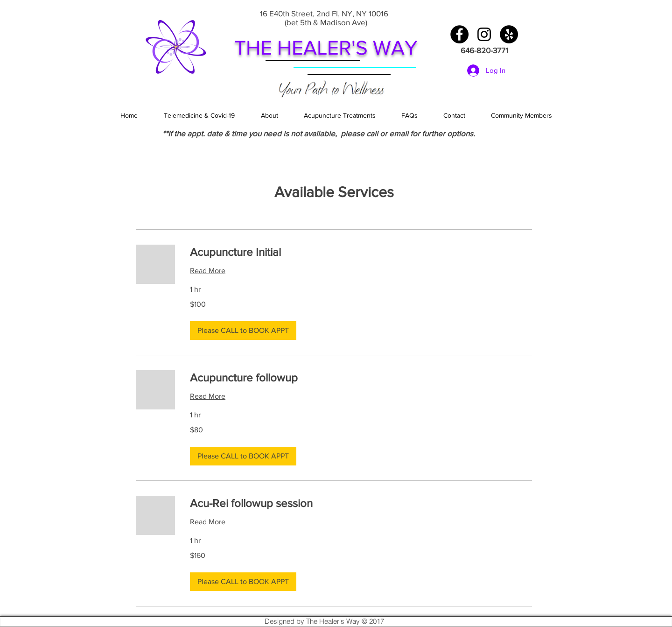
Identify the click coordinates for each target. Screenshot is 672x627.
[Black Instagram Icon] (484, 34)
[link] (361, 252)
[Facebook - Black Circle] (459, 34)
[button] (243, 331)
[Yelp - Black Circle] (509, 34)
